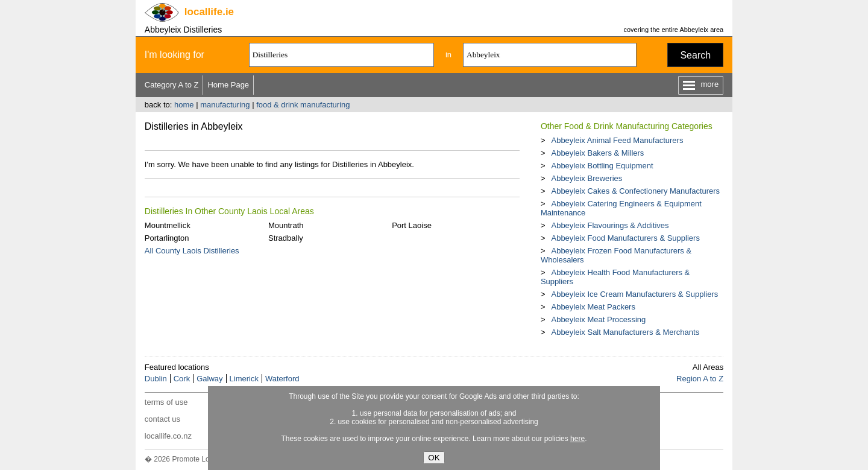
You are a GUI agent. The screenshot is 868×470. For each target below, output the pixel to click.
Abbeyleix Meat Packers (593, 307)
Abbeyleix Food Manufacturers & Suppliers (625, 238)
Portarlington (167, 238)
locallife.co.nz (168, 436)
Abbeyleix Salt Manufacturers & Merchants (625, 332)
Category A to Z (172, 85)
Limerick (244, 379)
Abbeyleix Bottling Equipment (602, 166)
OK (434, 458)
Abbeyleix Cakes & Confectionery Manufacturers (635, 191)
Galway (209, 379)
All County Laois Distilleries (192, 251)
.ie (209, 12)
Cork (182, 379)
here (577, 439)
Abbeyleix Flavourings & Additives (610, 225)
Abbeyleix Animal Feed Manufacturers (617, 140)
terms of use (166, 402)
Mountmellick (168, 225)
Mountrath (286, 225)
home (184, 105)
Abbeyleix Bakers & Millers (597, 153)
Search (695, 55)
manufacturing (225, 105)
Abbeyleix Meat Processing (598, 319)
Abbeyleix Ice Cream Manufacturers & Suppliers (634, 294)
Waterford (282, 379)
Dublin (156, 379)
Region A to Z (700, 379)
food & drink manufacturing (303, 105)
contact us (162, 419)
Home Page (228, 85)
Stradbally (286, 238)
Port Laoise (412, 225)
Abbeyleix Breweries (587, 178)
